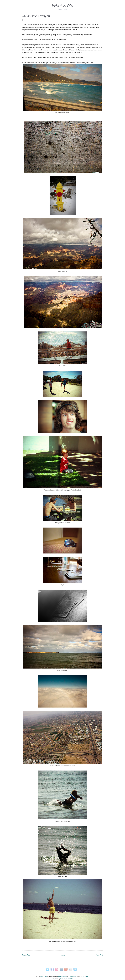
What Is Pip (62, 6)
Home (63, 955)
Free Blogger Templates (67, 979)
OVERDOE (85, 977)
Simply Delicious (63, 977)
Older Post (99, 955)
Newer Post (26, 955)
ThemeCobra (73, 977)
